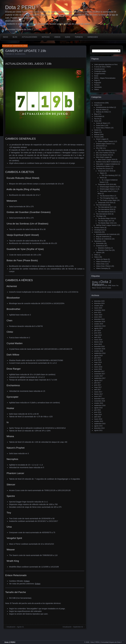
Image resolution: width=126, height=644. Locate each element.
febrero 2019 (98, 342)
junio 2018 (98, 360)
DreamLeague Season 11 (108, 189)
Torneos (79, 37)
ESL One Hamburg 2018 (106, 150)
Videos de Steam (102, 259)
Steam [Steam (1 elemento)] (114, 286)
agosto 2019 (98, 328)
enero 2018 (98, 369)
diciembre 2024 (99, 303)
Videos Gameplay (102, 268)
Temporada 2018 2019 (106, 184)
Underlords (98, 232)
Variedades (93, 37)
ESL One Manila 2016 (103, 155)
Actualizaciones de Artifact (105, 107)
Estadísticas (100, 246)
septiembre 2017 (100, 378)
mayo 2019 (98, 335)
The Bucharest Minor (107, 196)
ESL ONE (99, 148)
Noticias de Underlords (104, 239)
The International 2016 (104, 214)
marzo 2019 (98, 340)
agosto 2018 (98, 356)
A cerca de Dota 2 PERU (102, 67)
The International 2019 (106, 212)
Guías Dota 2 (101, 125)
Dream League (101, 139)
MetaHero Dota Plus (105, 250)
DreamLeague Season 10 (108, 187)
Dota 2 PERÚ (10, 642)
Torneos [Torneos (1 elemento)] (99, 288)
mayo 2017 (98, 387)
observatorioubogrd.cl (15, 21)
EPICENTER (100, 146)
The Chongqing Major (107, 198)
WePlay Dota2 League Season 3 (107, 225)
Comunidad (98, 116)
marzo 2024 (98, 308)
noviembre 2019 (100, 322)
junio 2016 (98, 412)
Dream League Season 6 (106, 141)
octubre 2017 (99, 376)
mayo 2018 (98, 362)
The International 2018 (106, 209)
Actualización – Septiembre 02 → (74, 627)
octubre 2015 (99, 421)
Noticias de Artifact (102, 112)
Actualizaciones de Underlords (106, 234)
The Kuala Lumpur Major (108, 200)
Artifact (97, 105)
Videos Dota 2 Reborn (103, 266)
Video (96, 255)
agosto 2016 (98, 408)
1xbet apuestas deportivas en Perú (106, 65)
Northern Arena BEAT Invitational (107, 162)
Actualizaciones (29, 37)
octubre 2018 (99, 351)
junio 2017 (98, 385)
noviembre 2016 (100, 401)
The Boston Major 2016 (106, 218)
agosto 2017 (98, 381)
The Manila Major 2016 (106, 223)
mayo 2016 (98, 415)
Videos (57, 37)
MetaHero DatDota (104, 248)
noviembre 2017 (100, 374)
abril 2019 (98, 337)
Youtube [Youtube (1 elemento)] (109, 288)
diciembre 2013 (99, 428)
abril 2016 (98, 417)
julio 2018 (97, 358)
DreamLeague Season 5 (104, 144)
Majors (102, 173)
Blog (15, 37)
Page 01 (97, 80)
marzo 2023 (98, 315)
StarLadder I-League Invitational (107, 164)
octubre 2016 (99, 403)
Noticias (46, 37)
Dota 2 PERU (20, 7)
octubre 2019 (99, 324)
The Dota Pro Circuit (103, 169)
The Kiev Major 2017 (105, 221)
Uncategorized (99, 230)
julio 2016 (97, 410)
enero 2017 (98, 396)
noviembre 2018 (100, 349)
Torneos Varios (99, 228)
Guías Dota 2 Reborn (103, 128)
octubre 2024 (99, 306)
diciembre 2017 (99, 371)
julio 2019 (97, 331)
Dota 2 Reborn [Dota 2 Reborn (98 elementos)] (102, 283)
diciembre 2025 (99, 301)
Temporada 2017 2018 (106, 171)
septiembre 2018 (100, 353)
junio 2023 (98, 312)
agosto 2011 (98, 430)
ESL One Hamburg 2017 (110, 175)
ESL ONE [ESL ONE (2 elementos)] (108, 286)
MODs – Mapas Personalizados (105, 78)
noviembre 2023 (100, 310)
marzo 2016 (98, 419)
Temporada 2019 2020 (106, 203)
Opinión (99, 253)
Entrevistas (100, 243)
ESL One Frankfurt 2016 (104, 153)
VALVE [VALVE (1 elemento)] (104, 288)
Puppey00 (98, 83)
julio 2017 (97, 383)
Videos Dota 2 (101, 264)
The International (102, 205)
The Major (99, 216)
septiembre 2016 (100, 405)
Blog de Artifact (101, 110)
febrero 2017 (98, 394)
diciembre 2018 (99, 347)
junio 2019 (98, 333)
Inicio (6, 37)
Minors (102, 178)
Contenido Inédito (100, 71)
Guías (68, 37)
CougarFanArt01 (100, 74)
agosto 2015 (98, 426)
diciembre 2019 (99, 319)
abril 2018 (98, 365)
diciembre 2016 (99, 399)
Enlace (27, 581)
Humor (96, 130)
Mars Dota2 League (103, 157)
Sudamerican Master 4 (104, 166)
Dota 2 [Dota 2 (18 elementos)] (96, 282)
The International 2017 (106, 207)
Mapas (96, 132)
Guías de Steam (102, 123)
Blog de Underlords (103, 237)
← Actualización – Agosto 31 (14, 627)
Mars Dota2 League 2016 (106, 160)
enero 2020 (98, 317)
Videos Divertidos (102, 262)
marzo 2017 (98, 392)
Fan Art (97, 119)
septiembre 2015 (100, 424)
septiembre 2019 (100, 326)
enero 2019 (98, 344)
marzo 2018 (98, 367)
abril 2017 (98, 390)
